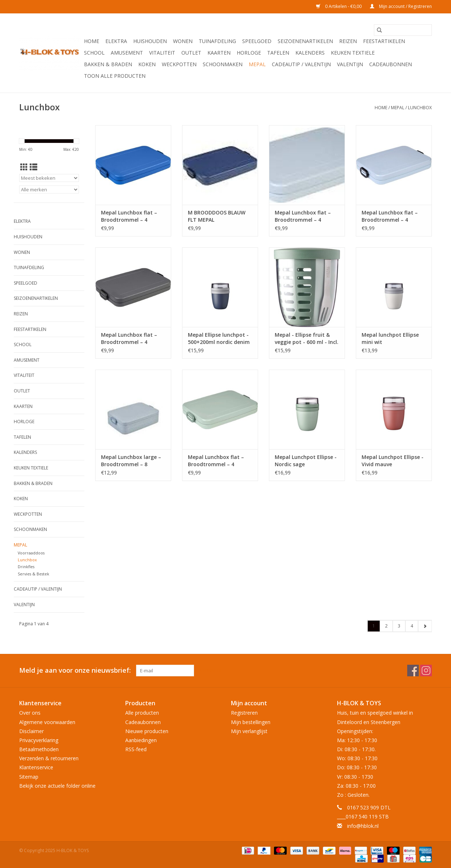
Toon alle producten (115, 76)
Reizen (348, 41)
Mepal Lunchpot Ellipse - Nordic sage (306, 461)
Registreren (244, 713)
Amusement (127, 53)
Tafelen (278, 53)
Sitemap (29, 777)
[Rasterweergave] (24, 167)
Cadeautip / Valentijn (301, 64)
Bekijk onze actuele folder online (57, 786)
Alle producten (142, 713)
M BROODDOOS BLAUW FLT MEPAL (217, 216)
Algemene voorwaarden (47, 722)
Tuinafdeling (217, 41)
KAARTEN (219, 53)
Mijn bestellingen (251, 722)
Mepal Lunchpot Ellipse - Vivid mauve (393, 461)
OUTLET (191, 53)
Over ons (30, 713)
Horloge (249, 53)
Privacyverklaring (39, 740)
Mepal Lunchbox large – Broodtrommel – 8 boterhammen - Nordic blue (131, 461)
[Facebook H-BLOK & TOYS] (413, 671)
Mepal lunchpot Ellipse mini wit (390, 338)
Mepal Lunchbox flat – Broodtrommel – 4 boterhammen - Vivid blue (129, 216)
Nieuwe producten (147, 731)
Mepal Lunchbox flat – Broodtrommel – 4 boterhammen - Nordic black (130, 339)
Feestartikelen (384, 41)
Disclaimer (31, 731)
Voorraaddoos (31, 553)
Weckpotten (179, 64)
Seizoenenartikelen (305, 41)
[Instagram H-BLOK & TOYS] (426, 671)
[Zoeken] (403, 30)
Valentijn (350, 64)
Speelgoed (257, 41)
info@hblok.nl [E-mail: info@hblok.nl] (363, 826)
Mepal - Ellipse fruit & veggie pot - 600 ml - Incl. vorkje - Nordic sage (307, 339)
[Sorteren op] (49, 178)
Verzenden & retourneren (49, 758)
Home (92, 41)
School (94, 53)
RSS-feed (136, 749)
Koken (147, 64)
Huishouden (150, 41)
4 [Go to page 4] (412, 626)
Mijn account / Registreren (401, 6)
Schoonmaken (223, 64)
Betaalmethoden (39, 749)
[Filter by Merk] (49, 190)
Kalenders (310, 53)
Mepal (257, 64)
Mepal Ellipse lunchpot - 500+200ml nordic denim (219, 338)
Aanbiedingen (141, 740)
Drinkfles (26, 567)
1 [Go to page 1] (374, 626)
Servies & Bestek (33, 574)
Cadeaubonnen (391, 64)
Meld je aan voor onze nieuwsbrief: (75, 670)
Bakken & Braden (108, 64)
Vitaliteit (162, 53)
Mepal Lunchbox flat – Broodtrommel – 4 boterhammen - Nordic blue (304, 216)
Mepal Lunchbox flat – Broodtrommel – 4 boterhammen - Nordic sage (217, 461)
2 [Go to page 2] (386, 626)
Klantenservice (36, 767)
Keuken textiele (353, 53)
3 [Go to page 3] (399, 626)
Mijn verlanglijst (249, 731)
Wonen (183, 41)
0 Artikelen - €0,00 (339, 6)
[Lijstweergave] (33, 167)
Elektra (116, 41)
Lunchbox (420, 108)
